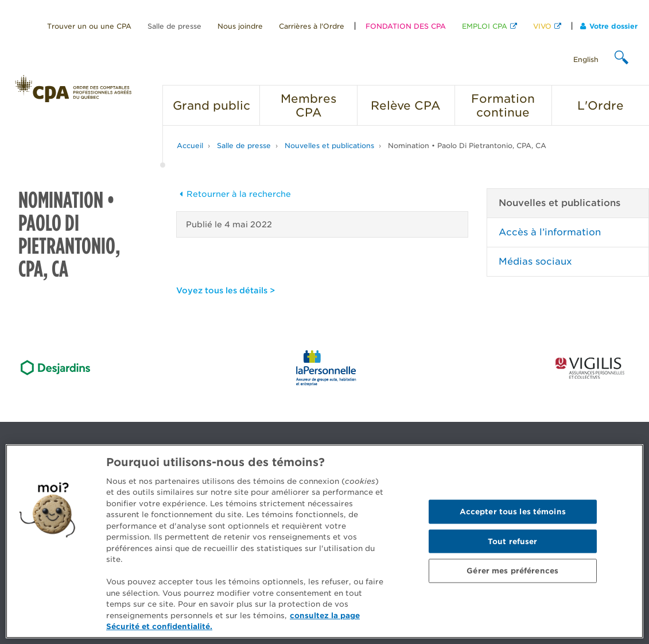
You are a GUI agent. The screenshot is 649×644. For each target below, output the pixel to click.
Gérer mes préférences (512, 571)
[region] (324, 541)
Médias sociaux (535, 261)
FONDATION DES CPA (406, 26)
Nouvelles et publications (329, 146)
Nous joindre (240, 26)
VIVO (542, 26)
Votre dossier (609, 26)
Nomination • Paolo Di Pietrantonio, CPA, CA (467, 146)
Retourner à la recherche (234, 194)
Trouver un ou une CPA (89, 26)
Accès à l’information (550, 232)
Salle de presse (174, 26)
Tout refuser (513, 541)
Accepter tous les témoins (513, 511)
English (586, 59)
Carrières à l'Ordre (312, 26)
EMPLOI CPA (485, 26)
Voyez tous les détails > (226, 290)
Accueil (190, 146)
